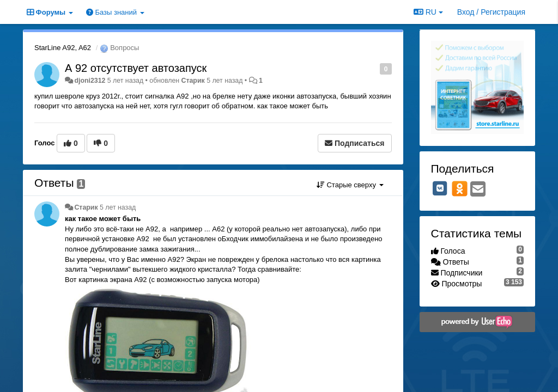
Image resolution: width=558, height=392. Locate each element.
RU (428, 12)
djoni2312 (90, 81)
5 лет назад (118, 207)
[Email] (478, 190)
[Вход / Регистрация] (491, 12)
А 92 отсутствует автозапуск (136, 68)
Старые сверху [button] (350, 185)
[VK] (440, 188)
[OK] (460, 188)
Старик (193, 81)
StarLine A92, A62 (63, 48)
